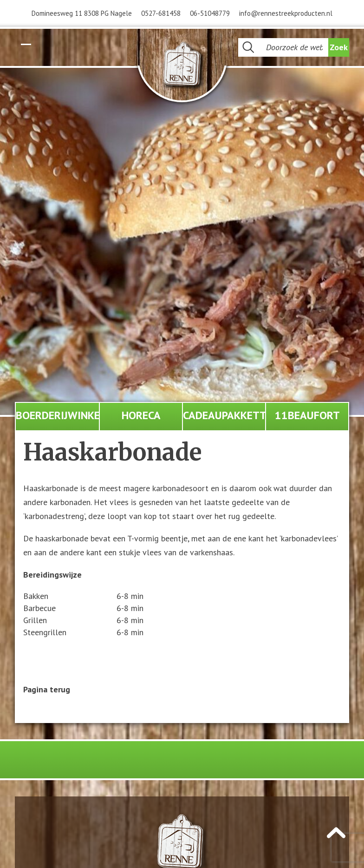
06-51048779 (210, 13)
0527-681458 (161, 13)
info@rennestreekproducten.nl (286, 13)
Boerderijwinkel (57, 415)
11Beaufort (307, 415)
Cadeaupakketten (224, 415)
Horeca (141, 415)
